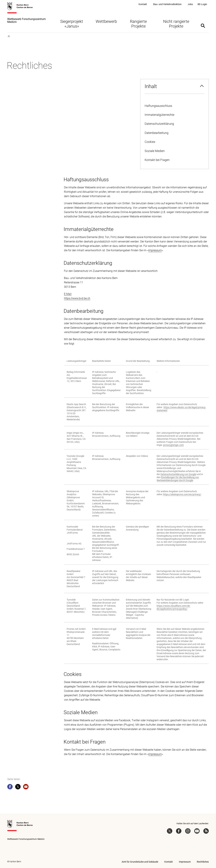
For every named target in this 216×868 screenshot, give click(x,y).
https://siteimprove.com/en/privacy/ (182, 494)
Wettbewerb (106, 21)
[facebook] (10, 787)
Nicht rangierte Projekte (176, 24)
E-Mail (68, 294)
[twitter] (18, 787)
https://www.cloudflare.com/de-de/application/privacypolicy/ (173, 607)
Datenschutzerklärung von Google (178, 474)
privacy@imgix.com (173, 445)
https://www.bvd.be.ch (77, 298)
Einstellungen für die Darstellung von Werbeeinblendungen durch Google (178, 479)
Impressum (155, 250)
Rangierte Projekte (138, 24)
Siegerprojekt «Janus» (72, 24)
